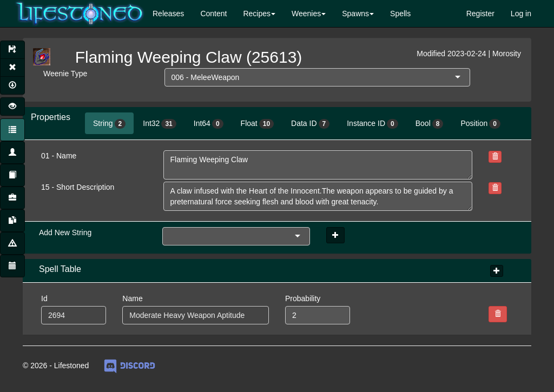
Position (480, 124)
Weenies (306, 14)
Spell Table (60, 269)
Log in (521, 14)
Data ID (310, 124)
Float (257, 124)
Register (480, 14)
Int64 (209, 124)
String (109, 124)
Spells (400, 14)
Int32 (160, 124)
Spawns (355, 14)
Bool (430, 124)
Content (213, 14)
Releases (168, 14)
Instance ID (372, 124)
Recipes (257, 14)
